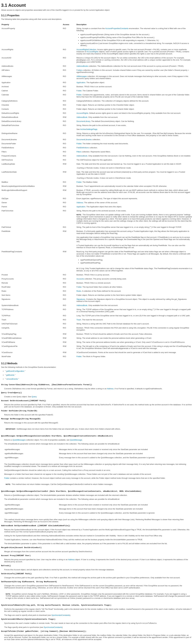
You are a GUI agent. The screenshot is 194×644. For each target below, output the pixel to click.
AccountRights (93, 52)
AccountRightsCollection (86, 50)
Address (80, 203)
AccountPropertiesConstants (117, 28)
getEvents (10, 375)
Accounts (80, 279)
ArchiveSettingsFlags (89, 129)
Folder (79, 91)
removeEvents (12, 379)
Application (81, 83)
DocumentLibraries (84, 140)
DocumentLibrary (83, 121)
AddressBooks (82, 66)
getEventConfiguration (15, 371)
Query (34, 397)
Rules (79, 291)
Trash (79, 320)
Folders (79, 70)
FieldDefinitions (83, 148)
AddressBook (82, 117)
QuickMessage (76, 440)
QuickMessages (19, 440)
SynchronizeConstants (61, 615)
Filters (79, 152)
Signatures (81, 299)
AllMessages (82, 76)
